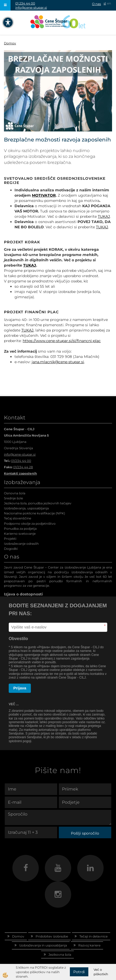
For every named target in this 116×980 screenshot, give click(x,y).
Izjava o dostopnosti (23, 594)
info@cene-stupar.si (31, 8)
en (109, 3)
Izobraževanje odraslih (21, 544)
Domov (10, 43)
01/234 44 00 (21, 461)
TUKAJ (104, 216)
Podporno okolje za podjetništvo (30, 524)
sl (105, 3)
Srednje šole (13, 498)
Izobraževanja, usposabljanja (26, 508)
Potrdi (79, 972)
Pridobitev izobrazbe (52, 936)
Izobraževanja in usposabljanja (43, 945)
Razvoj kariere (89, 945)
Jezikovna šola (60, 955)
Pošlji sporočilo (85, 833)
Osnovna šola (15, 493)
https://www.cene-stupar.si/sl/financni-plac (62, 341)
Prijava (20, 688)
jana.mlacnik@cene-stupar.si (58, 362)
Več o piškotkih (101, 972)
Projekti (10, 539)
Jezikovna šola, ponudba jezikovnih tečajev (38, 503)
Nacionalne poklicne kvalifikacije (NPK (34, 513)
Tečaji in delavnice (93, 936)
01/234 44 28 (23, 467)
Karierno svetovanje (20, 534)
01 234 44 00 (25, 3)
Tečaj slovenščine (18, 518)
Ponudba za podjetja (20, 529)
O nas (96, 4)
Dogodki (11, 549)
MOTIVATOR (44, 195)
